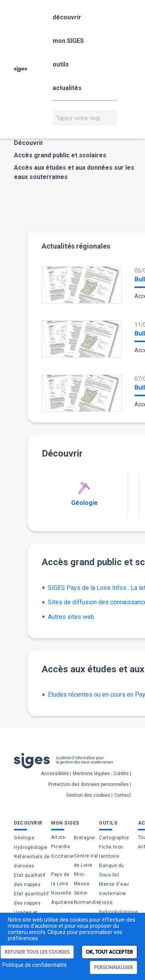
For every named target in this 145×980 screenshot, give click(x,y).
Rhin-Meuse (82, 879)
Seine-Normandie (87, 898)
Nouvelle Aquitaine (62, 898)
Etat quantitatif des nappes (31, 898)
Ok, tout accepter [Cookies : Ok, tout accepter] (109, 952)
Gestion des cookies (88, 795)
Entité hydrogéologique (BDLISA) (119, 912)
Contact (123, 795)
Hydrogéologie (31, 847)
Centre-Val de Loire (86, 861)
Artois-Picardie (61, 842)
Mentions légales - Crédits (101, 774)
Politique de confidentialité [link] (35, 965)
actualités (67, 88)
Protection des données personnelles (89, 784)
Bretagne (84, 838)
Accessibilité (55, 774)
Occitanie (62, 856)
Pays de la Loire (60, 879)
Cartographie (114, 838)
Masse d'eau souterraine (114, 889)
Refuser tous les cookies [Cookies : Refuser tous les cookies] (37, 952)
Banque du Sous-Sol (112, 870)
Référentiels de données (32, 861)
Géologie (84, 494)
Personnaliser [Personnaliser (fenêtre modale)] (113, 967)
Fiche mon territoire (111, 852)
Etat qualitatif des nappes (30, 880)
